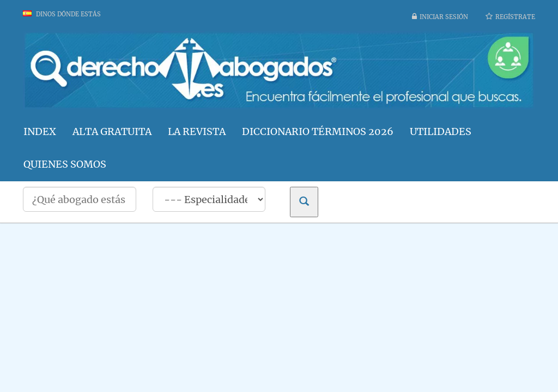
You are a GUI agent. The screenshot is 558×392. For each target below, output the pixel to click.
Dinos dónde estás (62, 14)
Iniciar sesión (444, 17)
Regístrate (515, 17)
